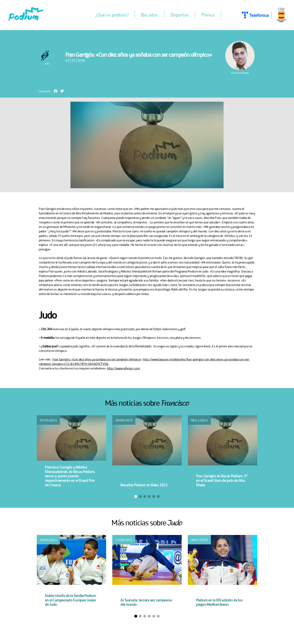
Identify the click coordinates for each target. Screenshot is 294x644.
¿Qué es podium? (112, 14)
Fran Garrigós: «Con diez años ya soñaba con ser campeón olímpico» (97, 359)
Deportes (180, 14)
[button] (56, 91)
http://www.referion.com (124, 368)
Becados (150, 14)
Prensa (208, 14)
